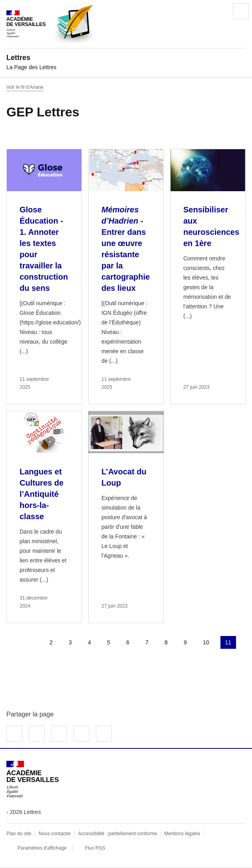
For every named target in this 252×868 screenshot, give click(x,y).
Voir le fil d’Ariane (25, 87)
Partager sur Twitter (37, 734)
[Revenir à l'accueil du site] (33, 779)
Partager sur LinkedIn (59, 734)
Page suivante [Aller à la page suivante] (16, 662)
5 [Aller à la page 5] (109, 642)
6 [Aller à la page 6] (128, 642)
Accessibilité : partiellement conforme (117, 834)
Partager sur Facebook (14, 734)
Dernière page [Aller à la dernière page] (35, 662)
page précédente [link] (32, 642)
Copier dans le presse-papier (104, 734)
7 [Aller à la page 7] (147, 642)
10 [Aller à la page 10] (206, 642)
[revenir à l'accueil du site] (126, 58)
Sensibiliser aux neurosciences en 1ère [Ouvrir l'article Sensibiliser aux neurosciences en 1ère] (211, 226)
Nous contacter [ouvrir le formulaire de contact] (55, 834)
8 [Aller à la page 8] (166, 642)
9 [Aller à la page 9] (185, 642)
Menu (241, 11)
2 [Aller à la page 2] (51, 642)
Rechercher (218, 11)
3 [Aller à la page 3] (70, 642)
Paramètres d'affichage (42, 848)
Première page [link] (13, 642)
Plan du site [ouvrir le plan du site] (19, 834)
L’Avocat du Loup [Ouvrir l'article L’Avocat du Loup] (124, 477)
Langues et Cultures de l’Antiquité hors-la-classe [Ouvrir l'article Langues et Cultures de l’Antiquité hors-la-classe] (42, 494)
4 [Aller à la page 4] (89, 642)
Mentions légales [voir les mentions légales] (182, 834)
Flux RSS (95, 848)
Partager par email (81, 734)
